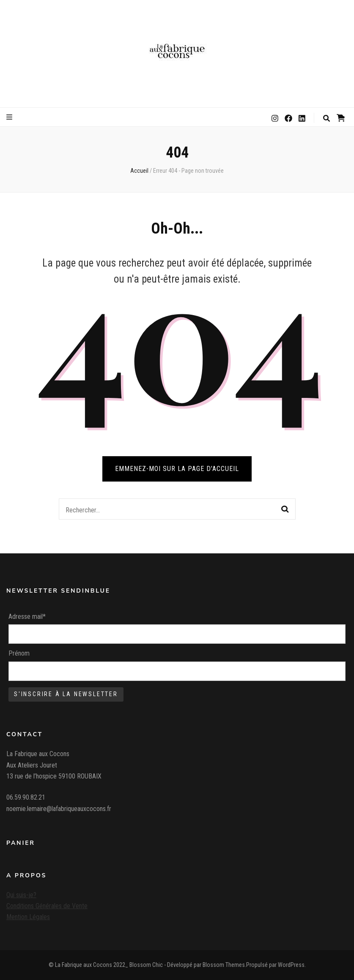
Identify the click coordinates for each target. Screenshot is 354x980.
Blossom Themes (224, 965)
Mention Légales (28, 917)
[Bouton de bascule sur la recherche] (327, 118)
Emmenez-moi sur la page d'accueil (177, 469)
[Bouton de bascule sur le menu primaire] (10, 117)
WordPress (291, 965)
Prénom (19, 653)
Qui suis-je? (21, 895)
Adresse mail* (27, 617)
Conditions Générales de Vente (47, 906)
